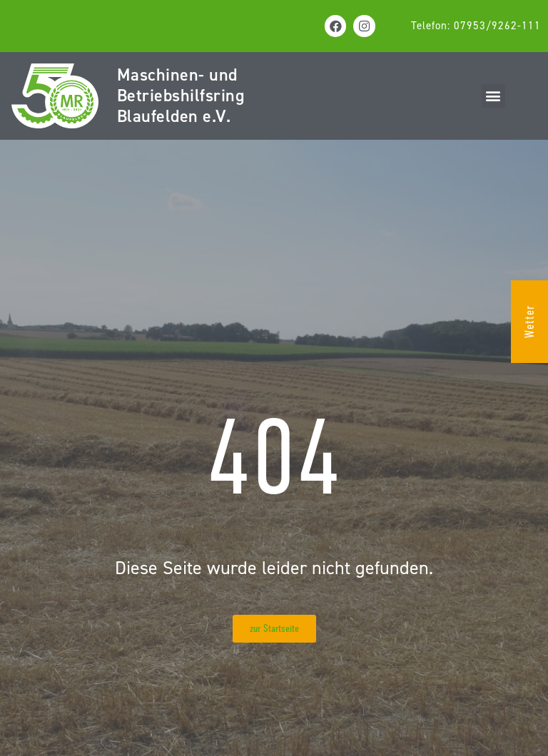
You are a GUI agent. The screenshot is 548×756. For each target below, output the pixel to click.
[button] (493, 96)
